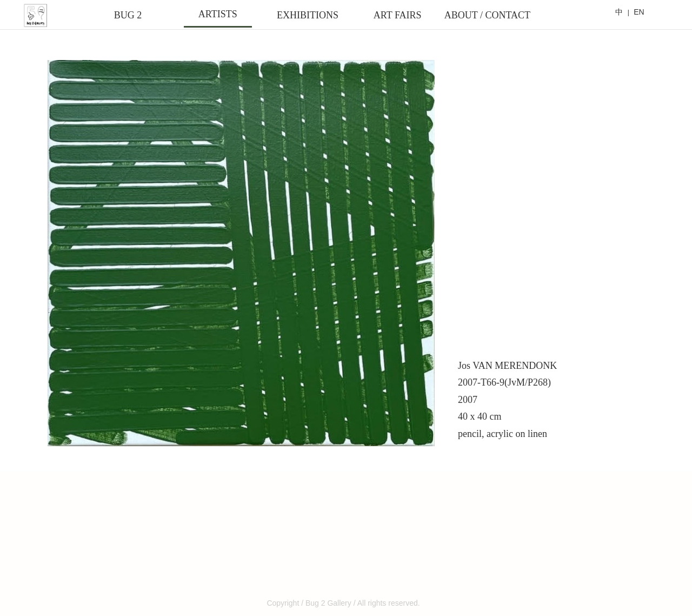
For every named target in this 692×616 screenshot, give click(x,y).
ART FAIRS (398, 15)
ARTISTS (218, 14)
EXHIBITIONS (308, 15)
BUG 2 (128, 15)
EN (639, 12)
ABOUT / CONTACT (487, 15)
